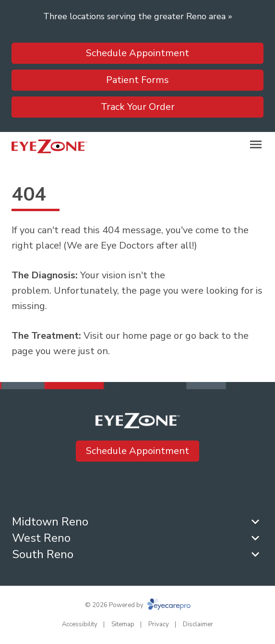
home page (147, 336)
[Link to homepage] (49, 147)
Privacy (159, 624)
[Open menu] (256, 144)
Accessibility (80, 624)
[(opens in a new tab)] (172, 488)
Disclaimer (198, 624)
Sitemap (123, 624)
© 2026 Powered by (138, 605)
